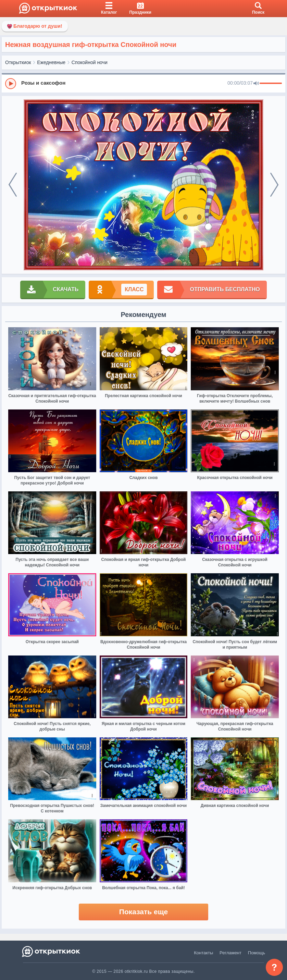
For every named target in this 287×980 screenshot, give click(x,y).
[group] (143, 83)
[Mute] (256, 84)
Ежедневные (51, 62)
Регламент (230, 953)
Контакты (203, 953)
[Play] (11, 84)
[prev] (13, 185)
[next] (274, 185)
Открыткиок (18, 62)
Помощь (257, 953)
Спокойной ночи (90, 62)
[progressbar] (271, 84)
